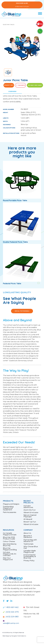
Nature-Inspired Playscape (30, 516)
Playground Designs (11, 504)
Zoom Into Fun (30, 510)
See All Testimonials (22, 311)
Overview (12, 91)
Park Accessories (10, 512)
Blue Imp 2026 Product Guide (9, 538)
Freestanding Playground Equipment (8, 508)
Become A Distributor (28, 537)
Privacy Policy (29, 561)
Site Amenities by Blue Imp (10, 545)
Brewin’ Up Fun (30, 522)
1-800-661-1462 (11, 607)
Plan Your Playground (8, 559)
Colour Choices (9, 541)
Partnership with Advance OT (30, 541)
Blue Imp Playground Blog (10, 549)
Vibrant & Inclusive (31, 513)
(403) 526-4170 (11, 612)
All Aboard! (28, 519)
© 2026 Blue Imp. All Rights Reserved (13, 633)
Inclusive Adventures (28, 507)
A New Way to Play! (22, 5)
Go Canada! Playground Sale (10, 534)
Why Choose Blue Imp (31, 547)
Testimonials (28, 544)
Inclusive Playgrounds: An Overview (10, 554)
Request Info (9, 85)
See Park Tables (9, 25)
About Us (27, 533)
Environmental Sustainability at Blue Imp (30, 556)
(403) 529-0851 (11, 617)
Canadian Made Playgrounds (30, 552)
